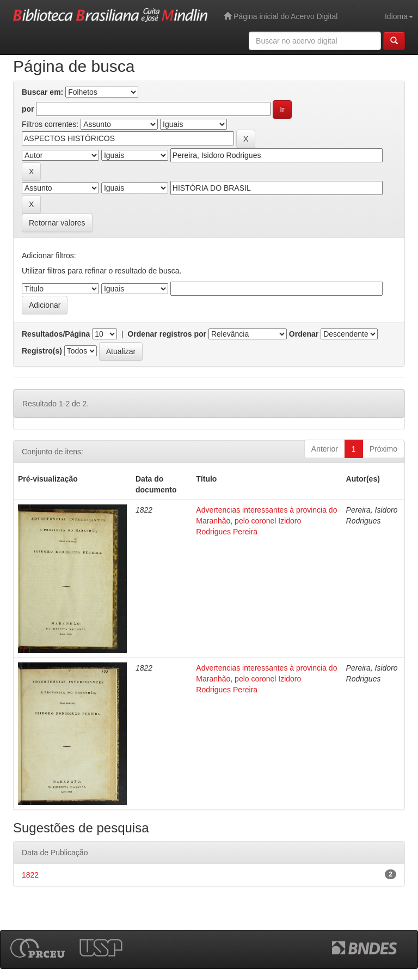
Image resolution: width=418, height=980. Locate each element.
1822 (30, 875)
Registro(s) (42, 351)
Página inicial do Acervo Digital (281, 16)
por (28, 109)
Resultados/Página (56, 334)
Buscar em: (42, 92)
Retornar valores (57, 223)
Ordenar (304, 334)
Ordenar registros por (167, 334)
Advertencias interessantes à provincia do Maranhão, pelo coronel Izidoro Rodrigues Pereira (266, 521)
